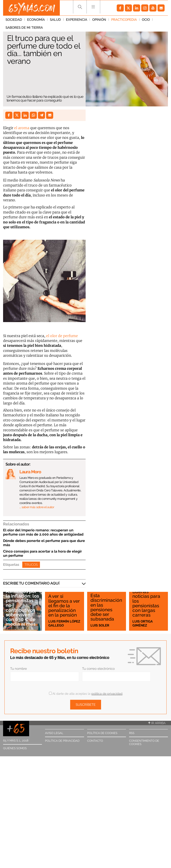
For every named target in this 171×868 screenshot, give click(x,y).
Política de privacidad (62, 741)
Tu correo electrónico (98, 669)
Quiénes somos (15, 748)
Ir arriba (157, 723)
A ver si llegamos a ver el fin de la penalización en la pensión (64, 606)
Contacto (95, 741)
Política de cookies (102, 733)
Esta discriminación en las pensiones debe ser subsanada (106, 607)
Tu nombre (19, 669)
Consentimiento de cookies (144, 742)
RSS (132, 733)
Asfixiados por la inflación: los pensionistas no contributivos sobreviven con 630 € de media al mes (22, 608)
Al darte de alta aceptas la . (86, 694)
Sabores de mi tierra (24, 28)
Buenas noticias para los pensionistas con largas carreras (146, 603)
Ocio (146, 20)
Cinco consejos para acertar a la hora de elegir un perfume (42, 553)
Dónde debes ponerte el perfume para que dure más (44, 543)
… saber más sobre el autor (37, 507)
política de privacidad (107, 694)
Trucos (31, 565)
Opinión (99, 20)
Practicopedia (124, 20)
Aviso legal (54, 733)
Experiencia (77, 20)
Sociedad (14, 20)
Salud (55, 20)
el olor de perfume (62, 336)
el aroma (22, 128)
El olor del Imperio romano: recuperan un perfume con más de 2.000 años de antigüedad (43, 532)
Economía (36, 20)
